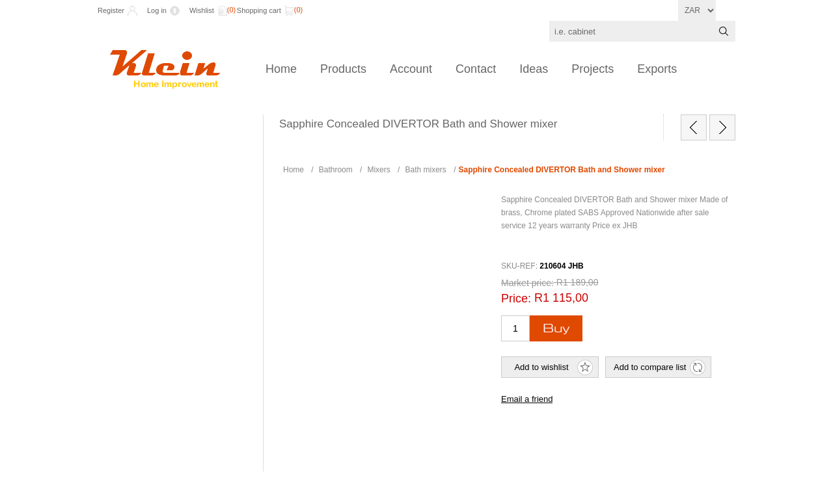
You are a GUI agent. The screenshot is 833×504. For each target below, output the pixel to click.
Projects (593, 69)
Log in (157, 10)
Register (111, 10)
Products (343, 69)
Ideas (534, 69)
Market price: (527, 283)
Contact (476, 69)
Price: (516, 298)
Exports (657, 69)
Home (281, 69)
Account (411, 69)
